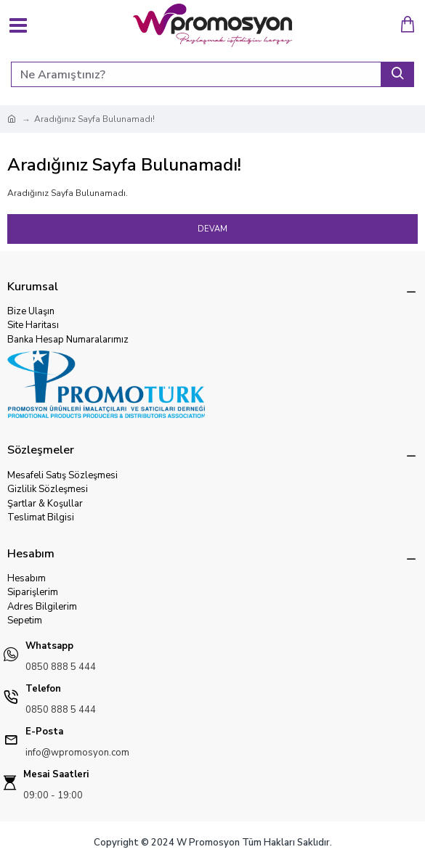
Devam (212, 229)
